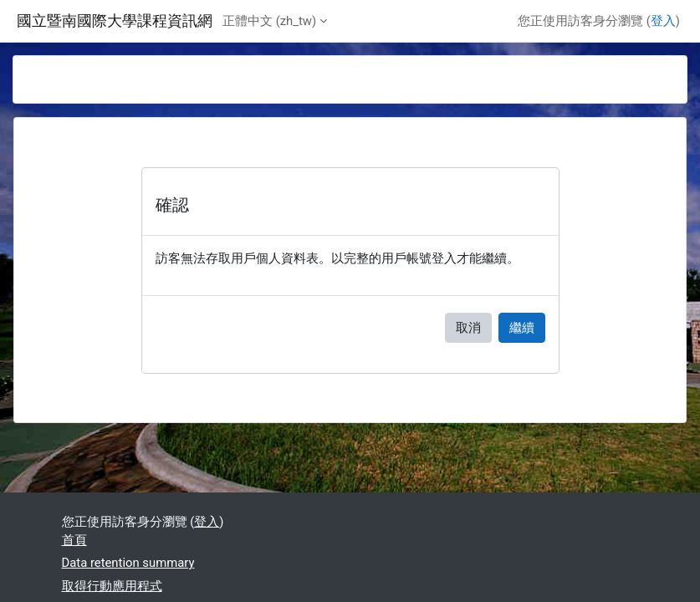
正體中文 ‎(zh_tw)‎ (269, 21)
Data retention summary (128, 563)
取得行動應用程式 (112, 586)
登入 (663, 21)
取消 (468, 328)
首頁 (74, 540)
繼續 (522, 328)
